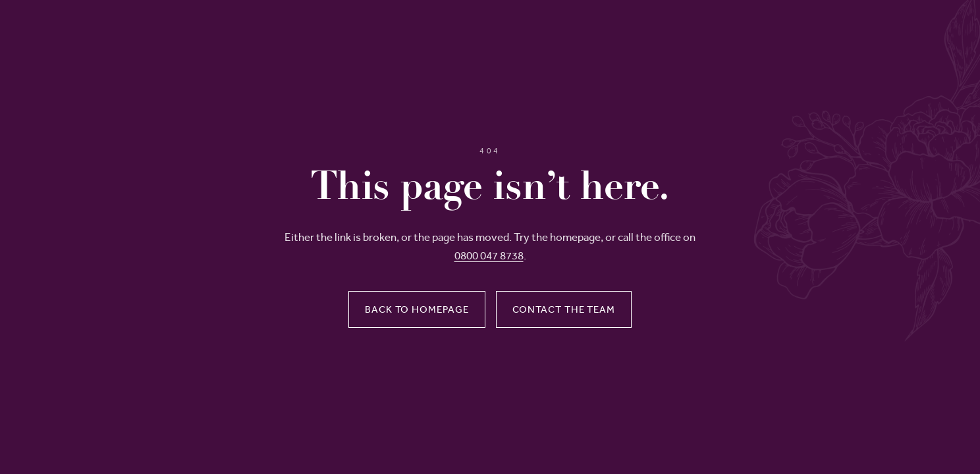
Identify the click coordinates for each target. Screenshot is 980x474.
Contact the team (564, 309)
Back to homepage (417, 309)
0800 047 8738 (489, 255)
